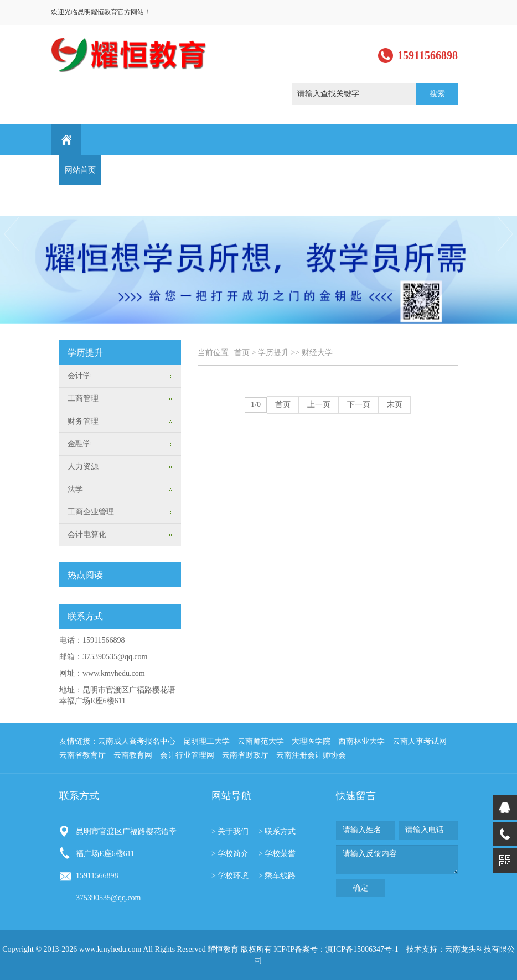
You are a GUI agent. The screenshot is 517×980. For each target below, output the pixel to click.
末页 (395, 405)
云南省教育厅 (82, 755)
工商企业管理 (91, 512)
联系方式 (80, 200)
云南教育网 (133, 755)
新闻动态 (164, 170)
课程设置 (206, 170)
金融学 (79, 444)
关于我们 (122, 170)
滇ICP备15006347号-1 (362, 949)
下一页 (359, 405)
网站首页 (80, 170)
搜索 (437, 94)
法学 (75, 489)
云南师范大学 (261, 741)
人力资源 (83, 466)
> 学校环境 (230, 876)
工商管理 (83, 398)
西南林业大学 (361, 741)
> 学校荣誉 (277, 854)
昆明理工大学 (206, 741)
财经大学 (317, 353)
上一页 (319, 405)
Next (506, 234)
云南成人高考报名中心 (137, 741)
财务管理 (83, 421)
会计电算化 (87, 535)
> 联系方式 (277, 832)
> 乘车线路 (277, 876)
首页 (242, 353)
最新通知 (417, 170)
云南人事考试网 (420, 741)
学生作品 (291, 170)
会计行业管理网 (187, 755)
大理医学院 (311, 741)
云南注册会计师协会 (311, 755)
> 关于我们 (230, 832)
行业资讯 (333, 170)
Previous (11, 234)
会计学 (79, 376)
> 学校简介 (230, 854)
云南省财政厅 (245, 755)
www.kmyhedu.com (114, 673)
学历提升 (249, 170)
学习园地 (375, 170)
